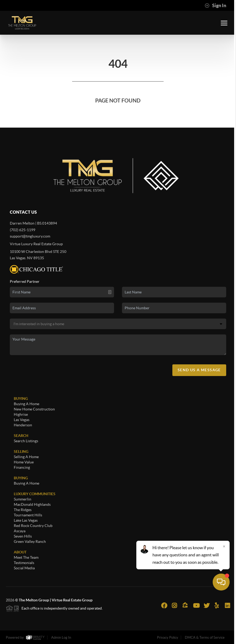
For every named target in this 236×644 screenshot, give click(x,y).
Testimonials (24, 563)
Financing (22, 467)
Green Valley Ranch (30, 542)
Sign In (215, 6)
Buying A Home (27, 404)
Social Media (24, 568)
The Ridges (23, 510)
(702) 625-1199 (23, 230)
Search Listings (26, 441)
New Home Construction (34, 409)
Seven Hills (23, 536)
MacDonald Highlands (32, 504)
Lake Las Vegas (26, 520)
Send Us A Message (199, 370)
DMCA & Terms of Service (205, 638)
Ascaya (20, 531)
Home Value (24, 462)
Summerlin (23, 499)
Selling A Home (26, 457)
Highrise (21, 414)
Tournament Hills (28, 515)
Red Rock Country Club (33, 526)
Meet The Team (26, 557)
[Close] (224, 593)
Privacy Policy (168, 638)
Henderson (23, 425)
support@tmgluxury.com (30, 236)
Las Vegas (22, 420)
